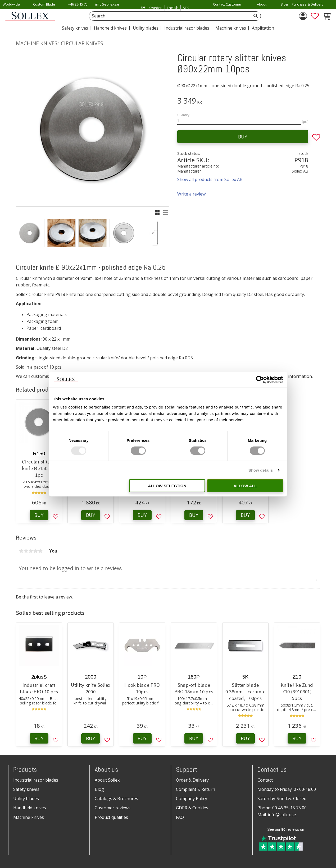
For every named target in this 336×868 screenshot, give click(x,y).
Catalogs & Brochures (116, 799)
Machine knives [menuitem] (231, 28)
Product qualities (111, 817)
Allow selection (167, 486)
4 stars (35, 551)
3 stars (31, 551)
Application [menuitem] (263, 28)
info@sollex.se (107, 4)
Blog (99, 789)
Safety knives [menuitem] (75, 28)
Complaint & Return (196, 789)
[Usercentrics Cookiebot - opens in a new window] (260, 379)
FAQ (180, 817)
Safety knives (26, 789)
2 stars (26, 551)
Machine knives (29, 817)
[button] (315, 16)
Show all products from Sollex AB (210, 179)
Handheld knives (30, 808)
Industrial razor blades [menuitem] (187, 28)
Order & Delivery (192, 780)
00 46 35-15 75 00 (289, 808)
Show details (261, 470)
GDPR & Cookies (192, 808)
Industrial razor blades (36, 780)
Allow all (245, 486)
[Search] (256, 16)
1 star (21, 551)
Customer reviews (113, 808)
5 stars (40, 551)
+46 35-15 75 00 (78, 8)
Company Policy (192, 799)
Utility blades (26, 799)
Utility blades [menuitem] (146, 28)
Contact (265, 780)
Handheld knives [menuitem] (110, 28)
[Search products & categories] (169, 16)
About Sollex (107, 780)
